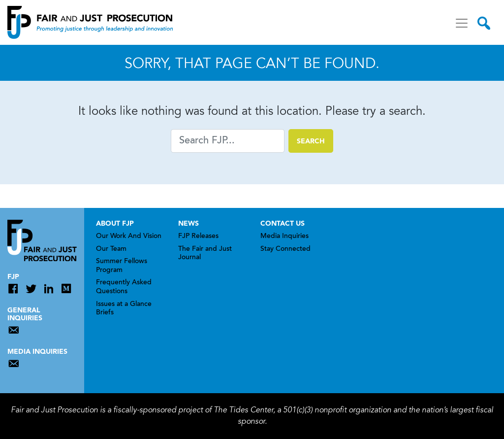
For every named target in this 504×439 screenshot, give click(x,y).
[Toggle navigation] (462, 23)
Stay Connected (285, 249)
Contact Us (283, 224)
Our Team (111, 249)
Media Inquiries (284, 236)
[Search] (228, 141)
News (189, 224)
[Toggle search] (484, 23)
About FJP (115, 224)
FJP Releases (198, 236)
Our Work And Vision (129, 236)
